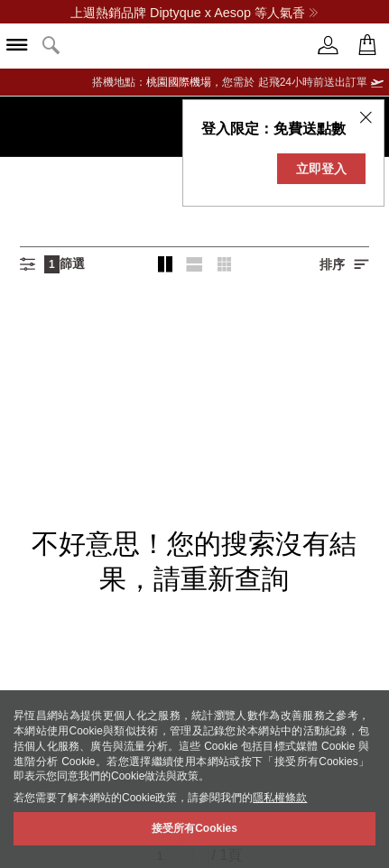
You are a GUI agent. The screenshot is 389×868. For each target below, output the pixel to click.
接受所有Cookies (194, 828)
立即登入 (321, 169)
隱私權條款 (280, 798)
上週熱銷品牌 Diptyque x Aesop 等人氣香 (194, 13)
